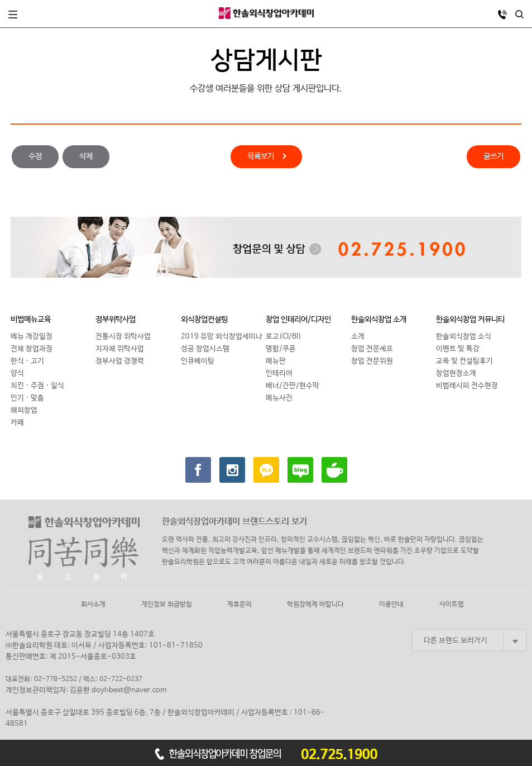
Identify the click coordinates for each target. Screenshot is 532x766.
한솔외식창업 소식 (464, 337)
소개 (358, 337)
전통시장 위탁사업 (123, 337)
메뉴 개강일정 (32, 337)
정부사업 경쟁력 (120, 361)
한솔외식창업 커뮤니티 (470, 320)
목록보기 (261, 157)
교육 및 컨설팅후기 (464, 361)
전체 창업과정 (32, 349)
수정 (35, 156)
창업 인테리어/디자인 (298, 320)
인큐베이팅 (198, 361)
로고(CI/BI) (284, 337)
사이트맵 (452, 605)
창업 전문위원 (372, 361)
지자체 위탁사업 (120, 349)
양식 (17, 374)
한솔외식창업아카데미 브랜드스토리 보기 (234, 522)
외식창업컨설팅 (204, 320)
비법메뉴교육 (31, 320)
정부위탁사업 (116, 320)
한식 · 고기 (27, 361)
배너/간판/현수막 (293, 386)
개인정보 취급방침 (167, 605)
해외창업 (24, 410)
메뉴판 (276, 361)
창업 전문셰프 (372, 349)
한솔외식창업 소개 (379, 320)
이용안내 (391, 605)
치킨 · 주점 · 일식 (37, 386)
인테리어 (279, 374)
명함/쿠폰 (281, 349)
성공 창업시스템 (205, 349)
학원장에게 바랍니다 (315, 605)
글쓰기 (493, 156)
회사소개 (93, 605)
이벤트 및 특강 (458, 349)
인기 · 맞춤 (27, 398)
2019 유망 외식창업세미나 (222, 337)
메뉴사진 (279, 398)
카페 (17, 423)
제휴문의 (239, 605)
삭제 (86, 156)
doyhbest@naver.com (129, 690)
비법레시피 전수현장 (467, 386)
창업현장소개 (456, 374)
